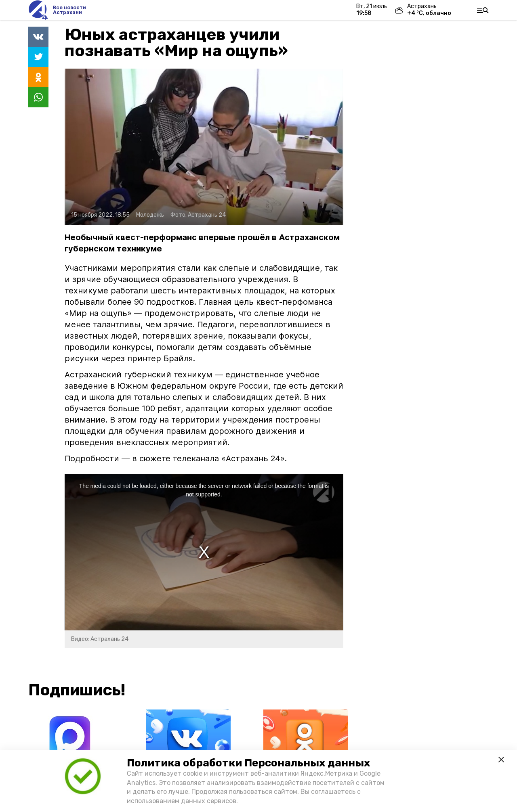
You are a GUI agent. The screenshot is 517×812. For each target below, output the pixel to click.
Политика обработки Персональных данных (248, 763)
